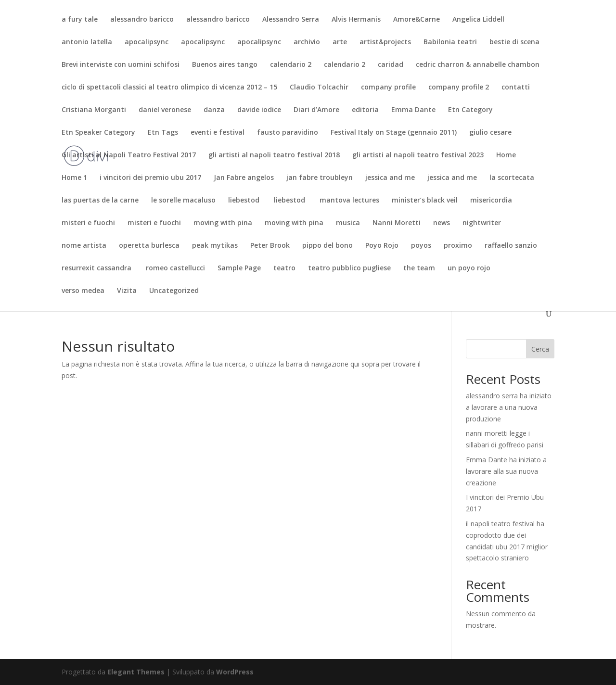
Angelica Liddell (478, 20)
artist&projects (385, 42)
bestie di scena (514, 42)
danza (214, 110)
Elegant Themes (136, 672)
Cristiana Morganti (94, 110)
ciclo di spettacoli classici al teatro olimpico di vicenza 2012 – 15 (169, 88)
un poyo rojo (469, 268)
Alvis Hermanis (356, 20)
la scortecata (512, 178)
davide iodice (259, 110)
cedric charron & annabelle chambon (478, 65)
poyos (421, 246)
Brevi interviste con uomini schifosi (121, 65)
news (442, 223)
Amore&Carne (417, 20)
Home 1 (74, 178)
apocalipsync (147, 42)
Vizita (127, 291)
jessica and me (390, 178)
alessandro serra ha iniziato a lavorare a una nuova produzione (509, 407)
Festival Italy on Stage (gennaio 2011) (394, 133)
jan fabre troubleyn (320, 178)
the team (419, 268)
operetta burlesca (149, 246)
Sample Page (239, 268)
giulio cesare (490, 133)
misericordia (491, 201)
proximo (458, 246)
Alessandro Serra (291, 20)
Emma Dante (413, 110)
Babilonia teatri (450, 42)
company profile (388, 88)
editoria (365, 110)
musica (348, 223)
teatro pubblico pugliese (349, 268)
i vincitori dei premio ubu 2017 (150, 178)
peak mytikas (215, 246)
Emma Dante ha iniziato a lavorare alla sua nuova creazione (506, 471)
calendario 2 (291, 65)
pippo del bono (327, 246)
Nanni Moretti (397, 223)
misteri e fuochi (88, 223)
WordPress (235, 672)
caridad (391, 65)
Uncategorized (174, 291)
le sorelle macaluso (183, 201)
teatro (284, 268)
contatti (516, 88)
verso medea (83, 291)
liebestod (245, 201)
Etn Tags (163, 133)
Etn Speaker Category (98, 133)
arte (340, 42)
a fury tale (80, 20)
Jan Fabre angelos (244, 178)
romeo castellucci (175, 268)
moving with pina (223, 223)
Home (506, 155)
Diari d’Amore (316, 110)
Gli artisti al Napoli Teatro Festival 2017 (129, 155)
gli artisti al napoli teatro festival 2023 (418, 155)
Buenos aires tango (225, 65)
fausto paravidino (288, 133)
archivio (307, 42)
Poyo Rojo (382, 246)
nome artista (84, 246)
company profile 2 (459, 88)
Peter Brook (270, 246)
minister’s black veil (425, 201)
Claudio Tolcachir (319, 88)
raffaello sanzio (511, 246)
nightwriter (482, 223)
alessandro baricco (142, 20)
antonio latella (87, 42)
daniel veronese (165, 110)
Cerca (540, 349)
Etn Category (470, 110)
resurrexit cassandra (97, 268)
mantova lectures (349, 201)
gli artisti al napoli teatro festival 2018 (274, 155)
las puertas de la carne (100, 201)
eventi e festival (218, 133)
